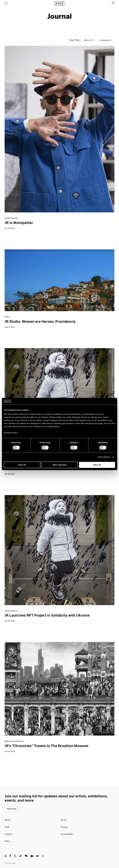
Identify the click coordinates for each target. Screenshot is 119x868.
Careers (8, 834)
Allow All (97, 465)
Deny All (22, 465)
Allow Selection (59, 465)
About (7, 820)
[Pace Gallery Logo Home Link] (59, 3)
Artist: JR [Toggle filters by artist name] (89, 40)
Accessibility (67, 834)
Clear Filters (75, 40)
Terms (64, 820)
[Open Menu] (6, 3)
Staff (7, 827)
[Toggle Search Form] (113, 3)
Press (7, 841)
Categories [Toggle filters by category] (106, 40)
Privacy (64, 827)
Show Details (104, 457)
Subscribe (11, 809)
